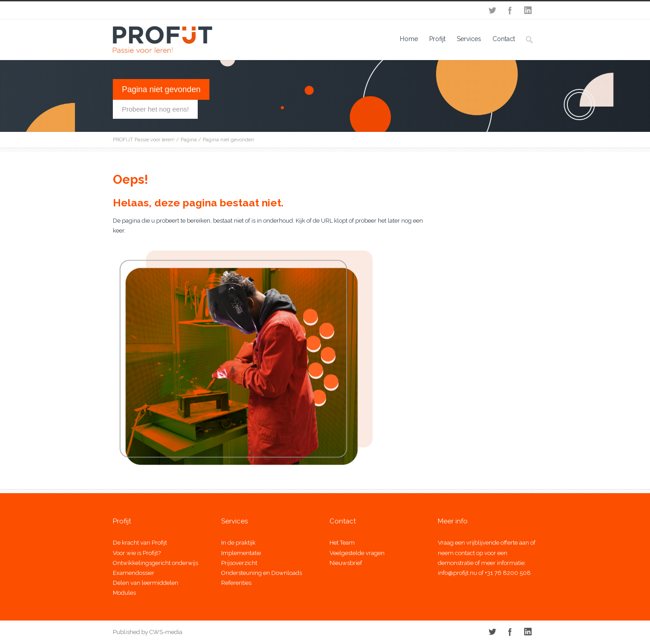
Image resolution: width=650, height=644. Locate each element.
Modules (124, 593)
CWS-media (165, 632)
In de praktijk (238, 543)
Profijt (437, 39)
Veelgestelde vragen (357, 553)
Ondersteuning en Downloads (262, 573)
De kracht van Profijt (140, 543)
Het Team (342, 543)
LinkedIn (528, 10)
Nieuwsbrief (346, 563)
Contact (504, 39)
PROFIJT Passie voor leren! (144, 140)
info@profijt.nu (457, 573)
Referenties (236, 583)
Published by (130, 632)
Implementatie (241, 553)
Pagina (189, 140)
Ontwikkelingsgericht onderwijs (156, 563)
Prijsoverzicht (239, 563)
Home (409, 39)
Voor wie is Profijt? (137, 553)
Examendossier (134, 573)
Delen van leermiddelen (146, 583)
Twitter (492, 10)
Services (469, 39)
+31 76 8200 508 (508, 573)
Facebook (510, 10)
